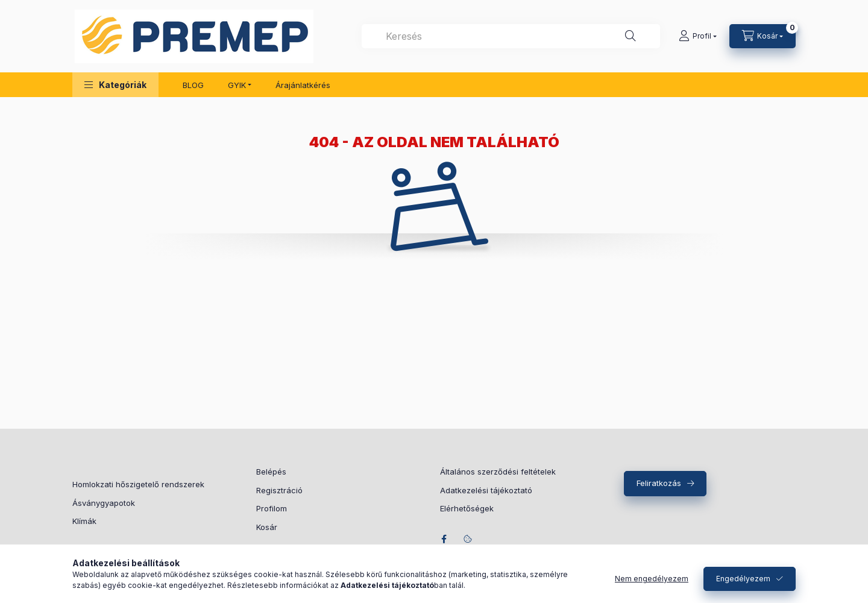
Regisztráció (279, 490)
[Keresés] (631, 36)
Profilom (272, 508)
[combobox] (511, 36)
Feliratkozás (659, 483)
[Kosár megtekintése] (763, 36)
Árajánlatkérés (303, 85)
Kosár (267, 527)
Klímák (84, 521)
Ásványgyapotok (104, 503)
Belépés (271, 472)
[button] (115, 85)
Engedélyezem (743, 579)
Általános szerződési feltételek (498, 472)
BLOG (193, 85)
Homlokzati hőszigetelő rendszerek (138, 484)
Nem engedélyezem (652, 579)
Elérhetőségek (467, 508)
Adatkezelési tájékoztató (486, 490)
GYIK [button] (237, 85)
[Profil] (698, 36)
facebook (444, 539)
